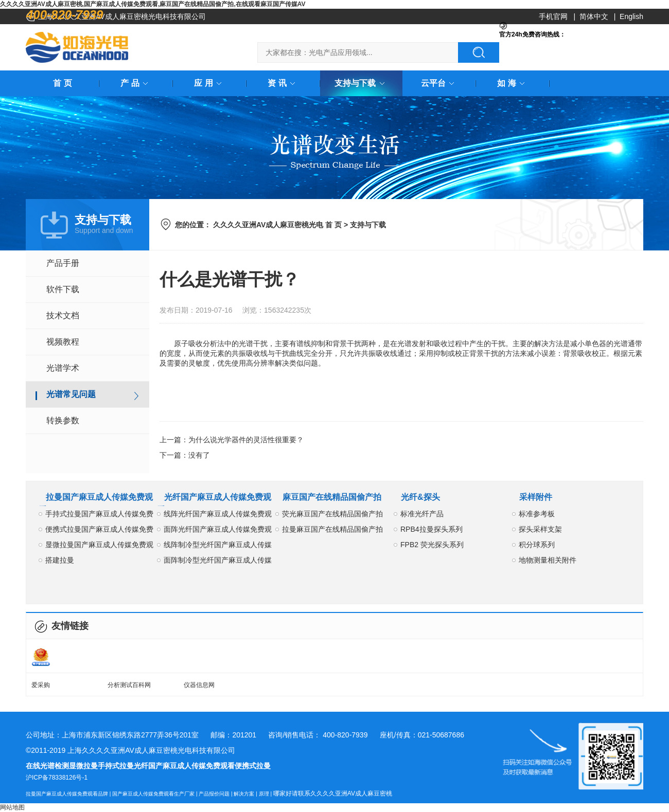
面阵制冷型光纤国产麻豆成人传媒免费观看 (218, 562)
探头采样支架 (540, 529)
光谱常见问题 (71, 394)
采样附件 (536, 497)
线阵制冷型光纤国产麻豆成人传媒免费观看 (218, 546)
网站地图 (12, 807)
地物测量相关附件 (548, 560)
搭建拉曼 (60, 560)
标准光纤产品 (422, 514)
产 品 (136, 83)
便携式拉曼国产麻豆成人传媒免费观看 (99, 531)
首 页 (62, 83)
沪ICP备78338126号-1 (57, 778)
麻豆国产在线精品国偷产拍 (332, 497)
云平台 (439, 83)
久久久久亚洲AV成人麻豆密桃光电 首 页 (277, 225)
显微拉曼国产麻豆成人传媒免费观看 (99, 546)
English (631, 16)
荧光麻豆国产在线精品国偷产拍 (332, 514)
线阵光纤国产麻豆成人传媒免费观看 (218, 516)
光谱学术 (63, 368)
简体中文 (594, 16)
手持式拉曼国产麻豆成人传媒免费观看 (99, 516)
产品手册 (63, 263)
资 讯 (283, 83)
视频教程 (63, 342)
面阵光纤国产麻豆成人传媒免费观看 (218, 531)
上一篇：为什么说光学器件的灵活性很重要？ (232, 440)
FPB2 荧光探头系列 (432, 545)
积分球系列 (537, 545)
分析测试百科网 (129, 685)
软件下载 (63, 289)
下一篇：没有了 (185, 455)
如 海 (513, 83)
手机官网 (553, 16)
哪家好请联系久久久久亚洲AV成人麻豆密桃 (333, 793)
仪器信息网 (199, 685)
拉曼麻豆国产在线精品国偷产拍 (332, 529)
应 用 (209, 83)
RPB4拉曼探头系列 (432, 529)
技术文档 (63, 315)
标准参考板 (537, 514)
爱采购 (41, 685)
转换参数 (63, 420)
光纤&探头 (420, 497)
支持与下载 (361, 83)
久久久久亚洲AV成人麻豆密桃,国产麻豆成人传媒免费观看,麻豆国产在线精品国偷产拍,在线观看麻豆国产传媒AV (153, 4)
